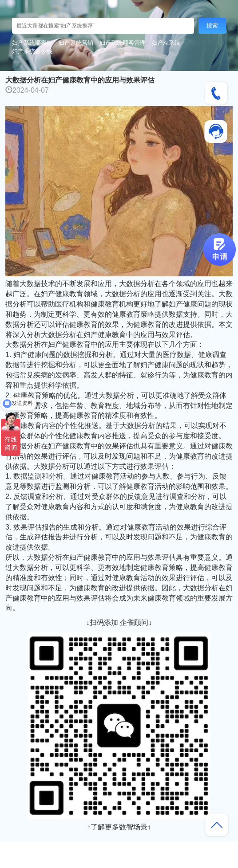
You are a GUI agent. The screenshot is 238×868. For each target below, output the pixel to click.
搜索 (212, 26)
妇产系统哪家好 (32, 43)
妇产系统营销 (76, 43)
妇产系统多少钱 (32, 51)
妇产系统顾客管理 (123, 43)
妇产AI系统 (166, 43)
